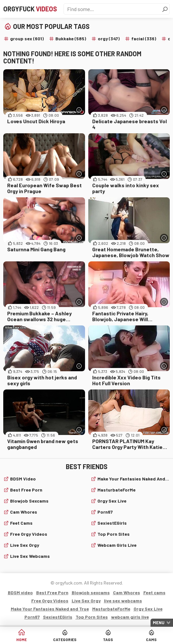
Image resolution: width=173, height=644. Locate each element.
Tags (108, 639)
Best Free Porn (26, 490)
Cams (151, 639)
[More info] (79, 110)
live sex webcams (30, 556)
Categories (65, 639)
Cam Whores (24, 512)
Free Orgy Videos (29, 534)
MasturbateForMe (116, 490)
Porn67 (105, 512)
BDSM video (23, 479)
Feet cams (21, 523)
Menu (159, 623)
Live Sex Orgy (25, 545)
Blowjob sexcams (29, 501)
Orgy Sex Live (112, 501)
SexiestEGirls (112, 523)
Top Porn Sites (114, 534)
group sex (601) (27, 39)
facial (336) (144, 39)
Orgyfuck (30, 9)
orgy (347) (109, 39)
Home (22, 639)
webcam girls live (117, 545)
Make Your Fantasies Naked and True (134, 479)
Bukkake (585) (71, 39)
